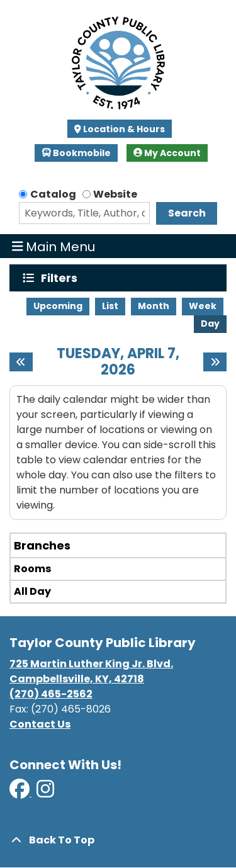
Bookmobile (76, 153)
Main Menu (54, 246)
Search (187, 213)
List (110, 306)
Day (210, 324)
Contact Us (40, 724)
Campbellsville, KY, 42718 (77, 679)
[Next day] (215, 362)
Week (203, 306)
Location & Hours (123, 129)
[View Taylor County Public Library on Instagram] (45, 793)
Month (154, 306)
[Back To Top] (118, 840)
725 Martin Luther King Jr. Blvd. (91, 664)
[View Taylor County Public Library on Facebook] (20, 793)
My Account (167, 153)
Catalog (53, 194)
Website (115, 194)
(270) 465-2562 (51, 694)
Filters (62, 278)
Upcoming (58, 306)
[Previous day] (21, 362)
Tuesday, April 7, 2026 (118, 362)
